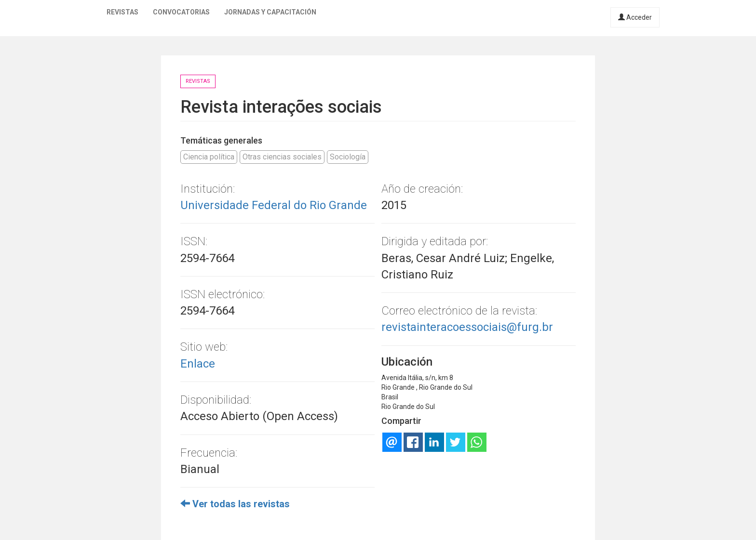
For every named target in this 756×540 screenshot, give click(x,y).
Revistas (122, 12)
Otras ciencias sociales (282, 157)
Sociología (348, 157)
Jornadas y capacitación (270, 12)
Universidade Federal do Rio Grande (274, 205)
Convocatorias (181, 12)
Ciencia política (209, 157)
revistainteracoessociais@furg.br (467, 327)
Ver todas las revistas (235, 504)
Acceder (635, 17)
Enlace (198, 364)
